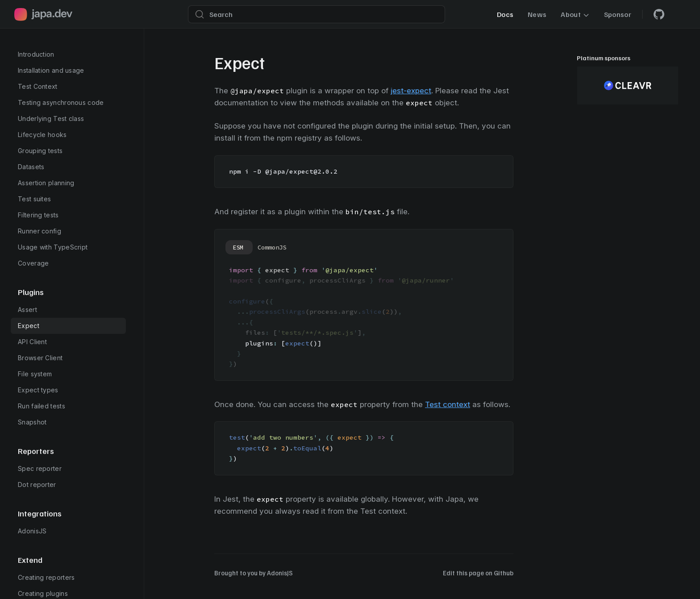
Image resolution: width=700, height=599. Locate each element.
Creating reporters (46, 577)
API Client (32, 342)
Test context (448, 404)
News (537, 14)
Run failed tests (42, 406)
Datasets (31, 167)
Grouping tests (40, 151)
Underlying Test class (51, 119)
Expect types (38, 390)
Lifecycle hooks (42, 135)
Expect (29, 326)
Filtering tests (38, 215)
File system (35, 374)
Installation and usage (51, 70)
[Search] (317, 15)
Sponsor (618, 14)
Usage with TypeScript (53, 247)
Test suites (34, 199)
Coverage (33, 263)
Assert (27, 310)
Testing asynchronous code (61, 102)
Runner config (40, 231)
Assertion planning (46, 183)
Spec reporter (40, 468)
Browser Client (40, 358)
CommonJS (272, 247)
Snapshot (32, 422)
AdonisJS (32, 531)
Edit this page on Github (478, 573)
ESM (238, 247)
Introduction (36, 54)
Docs (505, 14)
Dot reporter (37, 485)
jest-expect (411, 91)
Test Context (38, 86)
